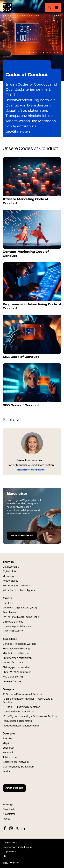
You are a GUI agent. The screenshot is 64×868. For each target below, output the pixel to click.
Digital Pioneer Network (16, 762)
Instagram (11, 828)
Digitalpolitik (9, 572)
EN (4, 856)
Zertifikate (22, 65)
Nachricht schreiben (31, 470)
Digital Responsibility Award (18, 627)
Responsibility (10, 581)
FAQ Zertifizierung (13, 677)
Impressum (9, 852)
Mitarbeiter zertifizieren (16, 654)
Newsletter (9, 814)
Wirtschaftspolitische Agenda (19, 591)
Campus (8, 689)
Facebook (5, 828)
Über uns (9, 734)
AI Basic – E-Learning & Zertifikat (21, 707)
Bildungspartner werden (16, 668)
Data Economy (11, 567)
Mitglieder (8, 743)
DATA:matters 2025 (14, 631)
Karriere (7, 772)
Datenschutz (10, 843)
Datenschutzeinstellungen (17, 847)
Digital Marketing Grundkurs (18, 712)
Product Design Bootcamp (17, 721)
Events (7, 598)
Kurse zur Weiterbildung (16, 649)
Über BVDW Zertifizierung (17, 672)
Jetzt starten (10, 757)
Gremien (8, 739)
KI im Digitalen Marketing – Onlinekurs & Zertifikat (30, 717)
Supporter (8, 748)
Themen (8, 562)
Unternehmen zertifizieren (17, 658)
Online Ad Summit (13, 622)
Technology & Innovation (17, 586)
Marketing (8, 576)
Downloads (9, 809)
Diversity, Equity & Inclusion (18, 767)
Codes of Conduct (13, 663)
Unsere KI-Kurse (12, 682)
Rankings (8, 805)
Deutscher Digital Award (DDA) (20, 608)
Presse (6, 819)
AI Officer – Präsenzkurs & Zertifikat (23, 695)
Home (9, 65)
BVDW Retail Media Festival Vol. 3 (21, 617)
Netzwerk (8, 753)
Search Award (11, 613)
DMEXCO (8, 603)
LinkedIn (23, 828)
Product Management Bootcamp (21, 726)
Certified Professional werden (19, 644)
